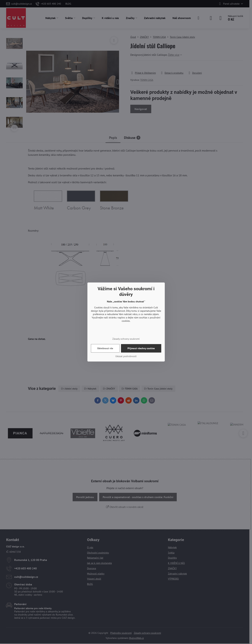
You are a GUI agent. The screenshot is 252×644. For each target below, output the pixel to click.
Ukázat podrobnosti (126, 356)
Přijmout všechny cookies (141, 348)
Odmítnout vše (105, 348)
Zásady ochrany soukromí (126, 339)
